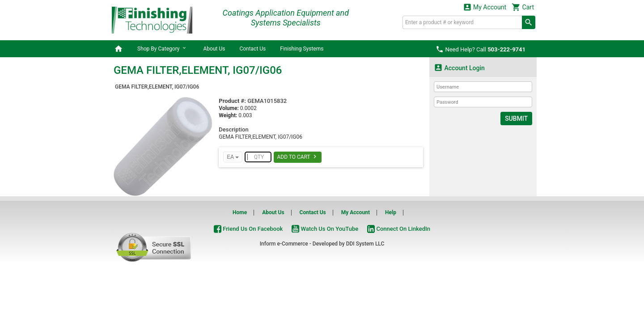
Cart (523, 7)
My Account (485, 7)
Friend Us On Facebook (248, 229)
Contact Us (252, 49)
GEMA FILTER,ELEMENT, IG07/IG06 (157, 87)
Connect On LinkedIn (399, 229)
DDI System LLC (365, 244)
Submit (516, 119)
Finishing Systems (302, 49)
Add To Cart (298, 157)
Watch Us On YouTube (325, 229)
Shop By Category (163, 48)
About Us (214, 49)
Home (240, 212)
